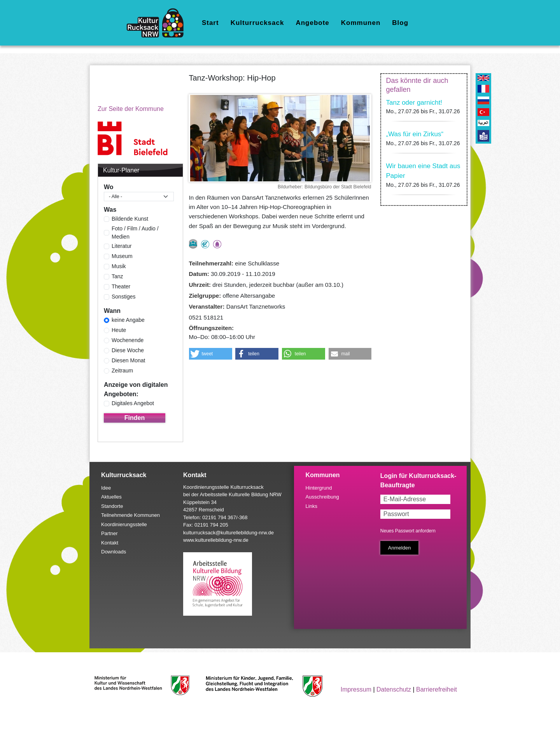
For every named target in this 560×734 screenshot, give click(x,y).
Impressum (356, 689)
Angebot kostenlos (205, 244)
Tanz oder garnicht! (414, 103)
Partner (109, 533)
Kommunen (361, 23)
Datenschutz (394, 689)
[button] (211, 354)
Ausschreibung (322, 497)
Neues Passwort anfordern (408, 531)
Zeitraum (122, 371)
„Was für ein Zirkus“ (415, 134)
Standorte (112, 506)
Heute (119, 330)
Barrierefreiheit (437, 689)
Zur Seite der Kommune (131, 109)
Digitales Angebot (133, 403)
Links (311, 506)
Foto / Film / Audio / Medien (135, 233)
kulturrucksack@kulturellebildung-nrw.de (228, 533)
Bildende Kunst (130, 219)
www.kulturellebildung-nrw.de (216, 540)
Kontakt (110, 543)
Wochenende (128, 340)
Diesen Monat (128, 360)
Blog (400, 23)
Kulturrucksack (257, 23)
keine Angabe (128, 320)
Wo (109, 187)
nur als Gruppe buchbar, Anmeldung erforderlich (193, 244)
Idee (106, 488)
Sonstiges (123, 297)
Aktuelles (111, 497)
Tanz (117, 276)
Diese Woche (128, 350)
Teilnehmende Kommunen (130, 515)
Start (210, 23)
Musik (119, 266)
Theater (121, 286)
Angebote (312, 23)
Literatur (122, 246)
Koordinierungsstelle (124, 524)
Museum (122, 256)
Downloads (114, 552)
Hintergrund (319, 488)
